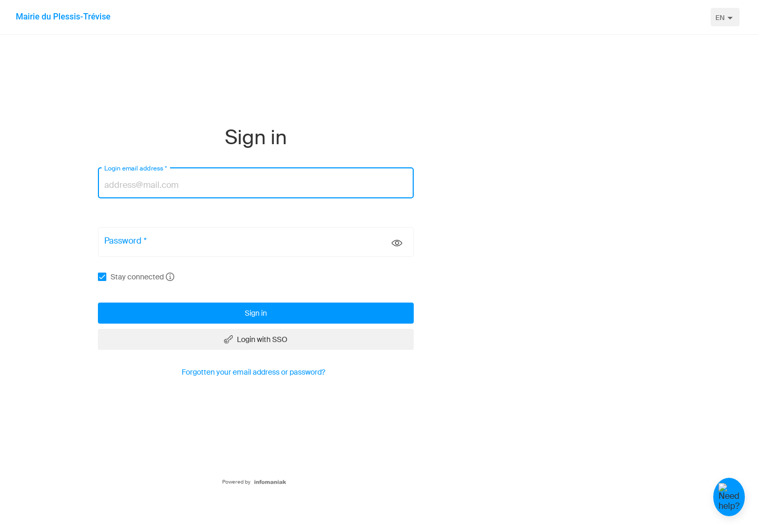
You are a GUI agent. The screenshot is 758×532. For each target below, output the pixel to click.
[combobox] (725, 17)
